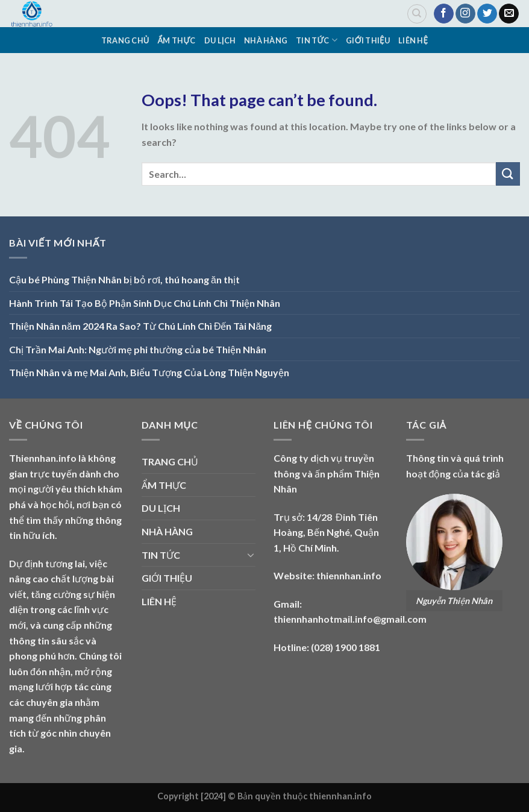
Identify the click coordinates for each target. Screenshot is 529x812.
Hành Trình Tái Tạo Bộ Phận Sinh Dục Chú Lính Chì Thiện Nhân (145, 303)
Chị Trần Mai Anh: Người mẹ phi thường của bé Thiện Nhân (138, 349)
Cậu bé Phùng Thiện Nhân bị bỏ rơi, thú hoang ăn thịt (124, 279)
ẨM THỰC (177, 40)
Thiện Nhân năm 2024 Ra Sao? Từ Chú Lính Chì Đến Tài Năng (140, 326)
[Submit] (508, 174)
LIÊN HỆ (413, 40)
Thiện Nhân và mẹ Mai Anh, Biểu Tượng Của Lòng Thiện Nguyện (149, 372)
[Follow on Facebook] (444, 14)
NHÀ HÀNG (266, 40)
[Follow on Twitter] (487, 14)
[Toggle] (251, 555)
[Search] (417, 14)
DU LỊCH (220, 40)
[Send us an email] (509, 14)
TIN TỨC (317, 40)
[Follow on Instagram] (465, 14)
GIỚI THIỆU (368, 40)
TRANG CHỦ (125, 40)
